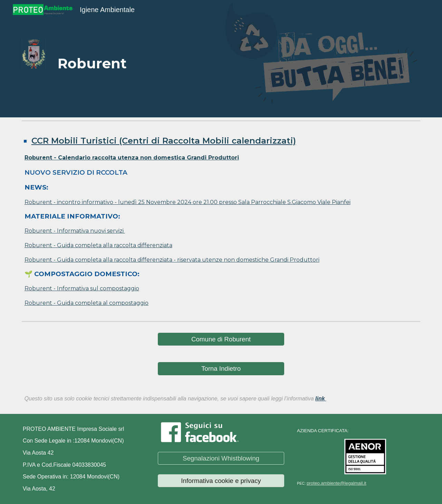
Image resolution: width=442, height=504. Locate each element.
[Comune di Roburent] (221, 339)
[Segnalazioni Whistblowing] (221, 458)
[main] (136, 59)
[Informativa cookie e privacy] (221, 481)
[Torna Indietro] (221, 369)
